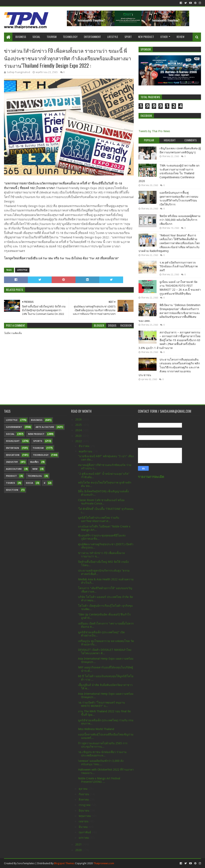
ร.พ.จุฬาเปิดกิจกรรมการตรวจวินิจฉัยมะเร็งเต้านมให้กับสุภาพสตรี (179, 266)
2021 (79, 844)
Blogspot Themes (64, 863)
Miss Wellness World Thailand (96, 729)
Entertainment (92, 37)
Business (21, 37)
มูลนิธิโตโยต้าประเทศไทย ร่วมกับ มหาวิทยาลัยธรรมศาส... (99, 519)
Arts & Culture (45, 427)
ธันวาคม (84, 446)
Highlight (13, 441)
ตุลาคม (83, 789)
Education (13, 455)
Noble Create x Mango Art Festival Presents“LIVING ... (99, 780)
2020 (79, 850)
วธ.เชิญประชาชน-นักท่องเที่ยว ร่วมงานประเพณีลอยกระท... (102, 754)
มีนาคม (84, 827)
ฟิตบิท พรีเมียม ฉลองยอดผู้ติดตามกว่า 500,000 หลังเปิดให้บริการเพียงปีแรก (180, 220)
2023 (79, 436)
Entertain (13, 448)
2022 (79, 441)
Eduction (12, 490)
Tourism (52, 37)
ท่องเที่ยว (34, 462)
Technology (70, 37)
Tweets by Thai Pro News (154, 131)
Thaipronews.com (104, 863)
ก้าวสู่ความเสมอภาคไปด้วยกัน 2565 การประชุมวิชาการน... (103, 745)
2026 (79, 419)
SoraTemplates (26, 863)
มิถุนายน (84, 811)
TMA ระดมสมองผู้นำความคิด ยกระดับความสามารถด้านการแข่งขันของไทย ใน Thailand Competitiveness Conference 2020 (169, 173)
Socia (29, 483)
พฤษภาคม (85, 816)
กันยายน (84, 794)
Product (11, 476)
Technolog (35, 476)
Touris (11, 483)
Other (164, 37)
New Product (146, 37)
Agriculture (14, 469)
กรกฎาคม (85, 805)
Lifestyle (113, 37)
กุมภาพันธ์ (85, 832)
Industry (12, 462)
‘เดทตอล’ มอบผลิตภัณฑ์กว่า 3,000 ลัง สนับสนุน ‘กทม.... (101, 762)
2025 (79, 425)
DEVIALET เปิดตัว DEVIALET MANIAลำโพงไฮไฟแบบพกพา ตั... (105, 651)
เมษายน (84, 821)
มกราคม (84, 838)
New (35, 469)
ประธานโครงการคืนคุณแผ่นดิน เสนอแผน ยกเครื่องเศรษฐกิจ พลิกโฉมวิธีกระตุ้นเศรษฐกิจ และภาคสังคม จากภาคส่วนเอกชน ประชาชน (169, 367)
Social (36, 37)
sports (38, 441)
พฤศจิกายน (86, 451)
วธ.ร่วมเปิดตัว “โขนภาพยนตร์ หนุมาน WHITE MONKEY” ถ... (101, 704)
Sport (128, 37)
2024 (79, 430)
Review (180, 37)
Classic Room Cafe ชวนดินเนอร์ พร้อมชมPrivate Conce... (101, 502)
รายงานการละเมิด (151, 477)
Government (14, 427)
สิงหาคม (84, 800)
